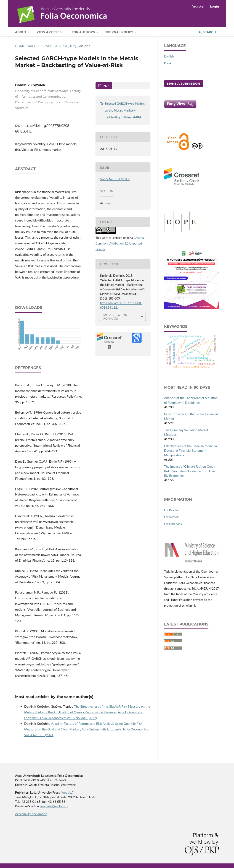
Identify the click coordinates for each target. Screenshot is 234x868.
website (67, 792)
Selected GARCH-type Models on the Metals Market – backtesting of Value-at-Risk (125, 110)
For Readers (172, 510)
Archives (36, 46)
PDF (105, 86)
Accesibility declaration (31, 814)
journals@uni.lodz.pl (54, 806)
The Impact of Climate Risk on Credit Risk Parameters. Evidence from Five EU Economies (190, 471)
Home (20, 46)
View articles (49, 32)
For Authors (84, 32)
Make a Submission (184, 83)
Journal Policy (120, 32)
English (169, 56)
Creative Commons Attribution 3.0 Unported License (120, 243)
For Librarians (173, 524)
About (21, 32)
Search (207, 32)
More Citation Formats (115, 317)
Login (214, 6)
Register (198, 6)
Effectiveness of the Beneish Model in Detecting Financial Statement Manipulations (190, 450)
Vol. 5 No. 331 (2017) (61, 46)
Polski (168, 63)
